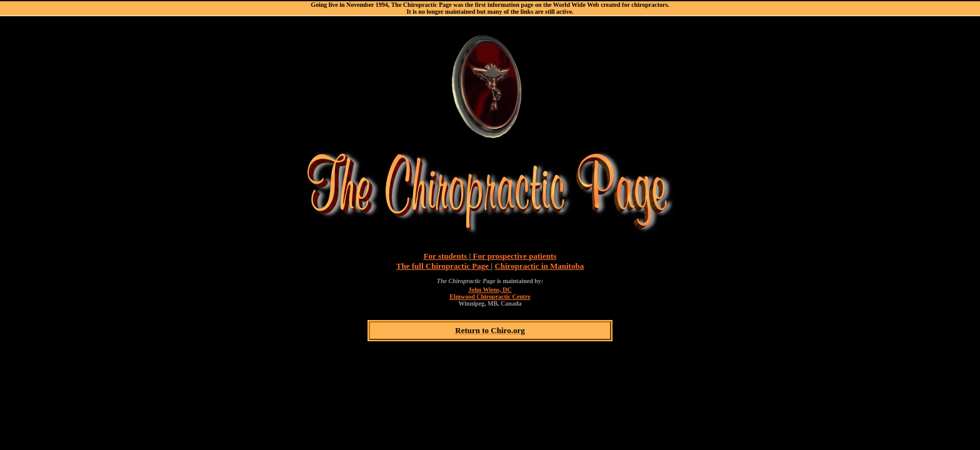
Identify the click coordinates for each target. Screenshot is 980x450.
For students (447, 256)
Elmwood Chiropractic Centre (490, 297)
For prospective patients (513, 256)
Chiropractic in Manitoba (539, 266)
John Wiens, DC (490, 290)
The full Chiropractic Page (443, 266)
